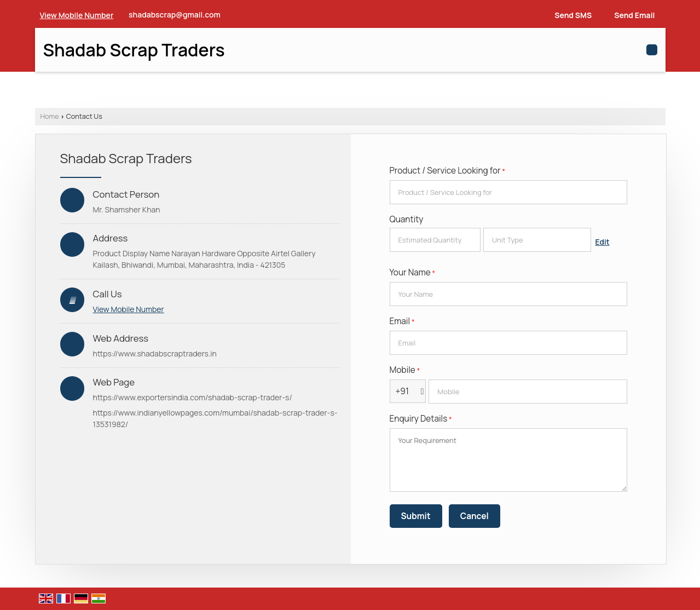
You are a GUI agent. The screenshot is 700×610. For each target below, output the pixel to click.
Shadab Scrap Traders (134, 50)
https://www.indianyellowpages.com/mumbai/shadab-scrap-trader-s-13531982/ (215, 418)
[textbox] (537, 240)
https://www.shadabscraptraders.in (155, 353)
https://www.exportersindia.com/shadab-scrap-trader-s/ (193, 397)
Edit (603, 242)
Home (50, 116)
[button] (77, 15)
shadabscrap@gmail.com (175, 15)
